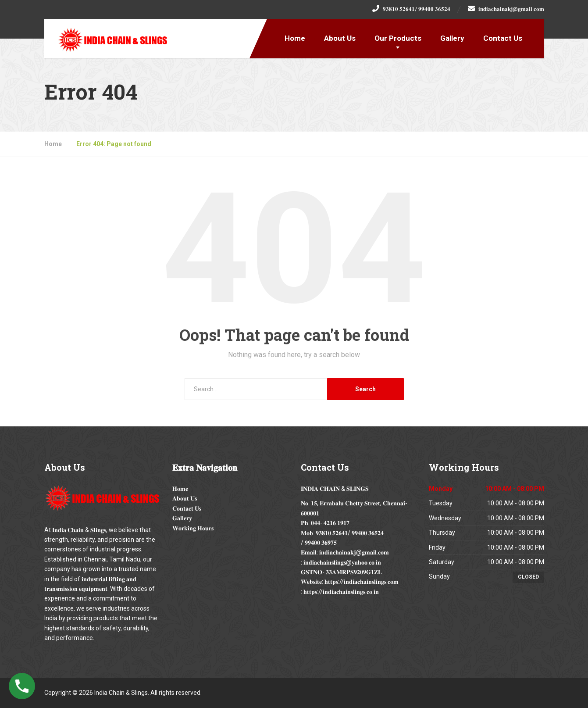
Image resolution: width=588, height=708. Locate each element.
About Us (340, 38)
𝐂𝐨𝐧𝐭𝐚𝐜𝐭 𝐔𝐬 (187, 508)
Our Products (398, 38)
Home (295, 38)
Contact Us (503, 38)
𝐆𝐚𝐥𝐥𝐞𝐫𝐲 (182, 518)
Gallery (452, 38)
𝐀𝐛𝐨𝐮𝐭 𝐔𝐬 (185, 498)
